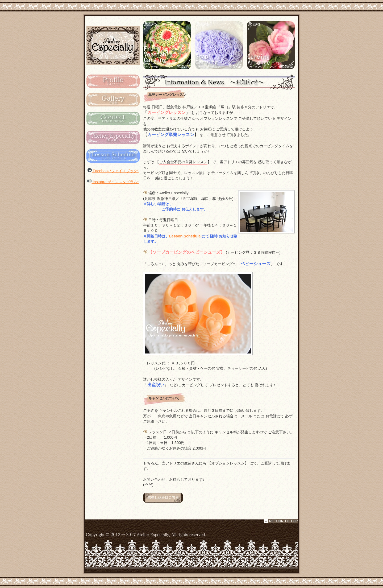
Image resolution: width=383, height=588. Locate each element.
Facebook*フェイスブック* (113, 171)
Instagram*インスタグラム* (113, 182)
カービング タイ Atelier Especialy (113, 45)
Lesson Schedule (185, 236)
